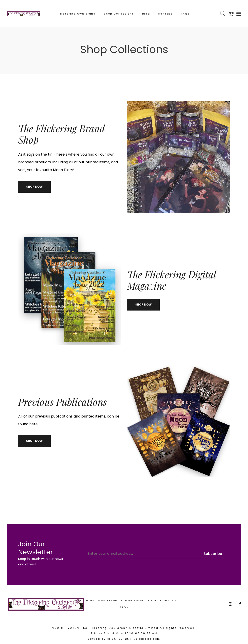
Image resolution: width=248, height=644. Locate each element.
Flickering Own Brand (77, 14)
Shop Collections (119, 14)
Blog (146, 14)
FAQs (185, 14)
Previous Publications (62, 402)
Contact (165, 14)
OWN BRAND (108, 600)
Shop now (34, 187)
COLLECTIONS (132, 600)
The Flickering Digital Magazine (171, 280)
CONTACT (168, 600)
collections (83, 600)
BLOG (152, 600)
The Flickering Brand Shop (62, 134)
